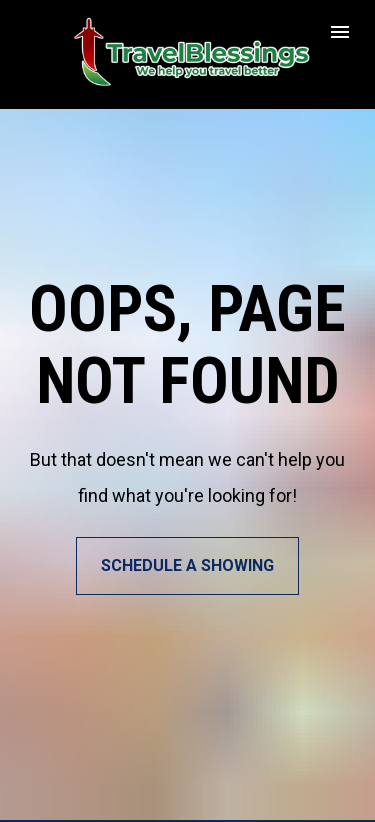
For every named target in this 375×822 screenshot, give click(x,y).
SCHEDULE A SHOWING (187, 559)
